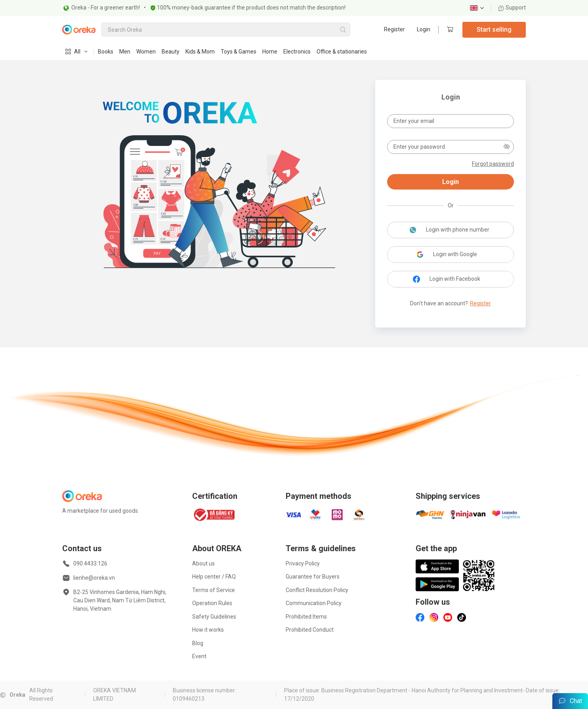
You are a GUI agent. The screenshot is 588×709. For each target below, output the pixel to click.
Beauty (171, 52)
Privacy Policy (303, 563)
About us (203, 563)
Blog (198, 643)
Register (394, 29)
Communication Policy (314, 603)
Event (199, 656)
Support (512, 8)
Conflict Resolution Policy (317, 590)
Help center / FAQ (214, 577)
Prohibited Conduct (310, 630)
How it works (208, 630)
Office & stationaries (342, 52)
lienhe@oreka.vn (94, 578)
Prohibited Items (306, 617)
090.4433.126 (90, 563)
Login (424, 29)
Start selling (494, 30)
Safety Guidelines (214, 617)
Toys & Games (239, 52)
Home (270, 52)
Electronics (297, 52)
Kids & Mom (200, 52)
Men (125, 52)
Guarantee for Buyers (313, 577)
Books (106, 52)
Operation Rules (212, 603)
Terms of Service (214, 590)
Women (146, 52)
